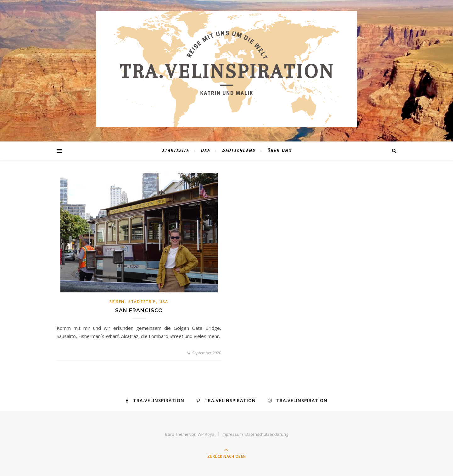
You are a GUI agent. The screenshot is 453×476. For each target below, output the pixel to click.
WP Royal (207, 434)
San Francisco (139, 310)
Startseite (176, 151)
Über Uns (279, 151)
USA (206, 151)
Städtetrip (142, 302)
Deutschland (239, 151)
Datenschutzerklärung (267, 434)
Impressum (232, 434)
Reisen (117, 302)
